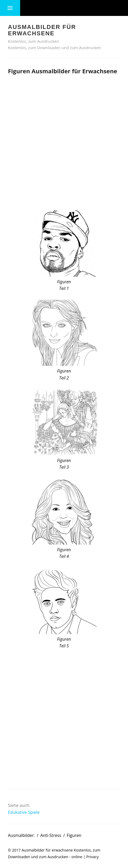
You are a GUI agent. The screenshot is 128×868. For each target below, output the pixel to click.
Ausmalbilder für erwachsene (47, 850)
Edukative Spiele (24, 812)
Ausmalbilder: (21, 835)
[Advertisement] (64, 142)
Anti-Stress (51, 835)
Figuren (74, 835)
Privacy (93, 857)
